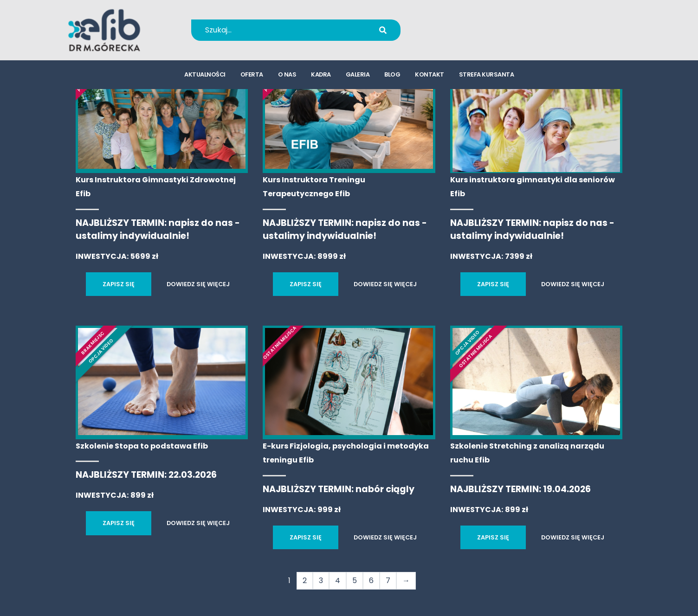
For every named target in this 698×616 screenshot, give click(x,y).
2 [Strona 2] (305, 581)
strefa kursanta (487, 77)
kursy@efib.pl (465, 36)
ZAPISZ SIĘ (119, 284)
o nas (287, 77)
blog (392, 77)
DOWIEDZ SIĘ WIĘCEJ (198, 284)
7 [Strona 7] (388, 581)
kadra (321, 77)
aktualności (205, 77)
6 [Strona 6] (371, 581)
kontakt (430, 77)
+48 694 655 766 (471, 24)
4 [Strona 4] (338, 581)
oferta (252, 77)
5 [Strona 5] (355, 581)
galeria (358, 77)
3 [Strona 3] (321, 581)
